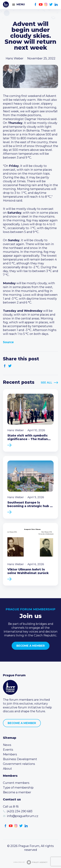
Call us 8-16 (11, 807)
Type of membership (18, 788)
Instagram (46, 5)
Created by (31, 862)
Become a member (31, 646)
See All (46, 383)
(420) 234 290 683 (20, 811)
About (7, 769)
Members (10, 754)
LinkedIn (56, 5)
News (7, 745)
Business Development (20, 759)
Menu (21, 4)
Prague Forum (6, 4)
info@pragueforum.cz (23, 816)
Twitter (51, 5)
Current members (16, 783)
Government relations (19, 764)
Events (8, 750)
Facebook (36, 5)
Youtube (41, 5)
